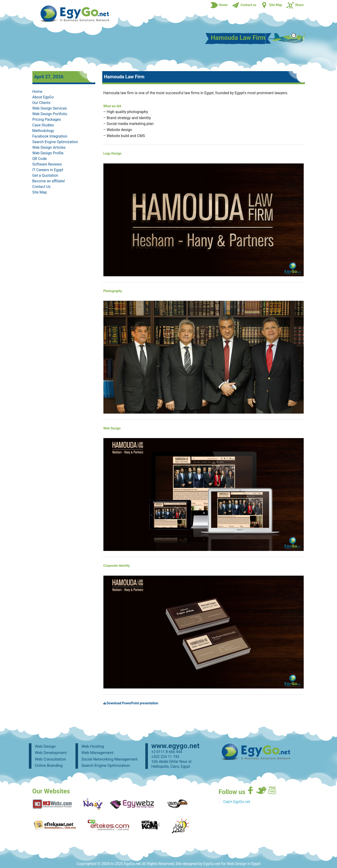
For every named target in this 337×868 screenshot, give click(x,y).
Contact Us (42, 187)
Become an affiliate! (49, 181)
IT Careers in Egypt (48, 170)
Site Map (40, 192)
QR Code (40, 159)
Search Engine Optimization (55, 142)
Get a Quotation (45, 175)
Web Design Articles (49, 147)
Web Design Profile (48, 153)
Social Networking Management (110, 759)
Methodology (43, 131)
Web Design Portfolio (50, 114)
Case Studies (43, 125)
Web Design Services (50, 108)
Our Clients (41, 103)
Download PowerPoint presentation (131, 703)
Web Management (98, 753)
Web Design (45, 746)
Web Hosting (93, 746)
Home (37, 92)
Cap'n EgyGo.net (237, 802)
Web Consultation (51, 759)
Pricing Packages (47, 119)
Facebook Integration (50, 136)
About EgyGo (43, 97)
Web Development (51, 753)
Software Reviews (47, 164)
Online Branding (49, 765)
